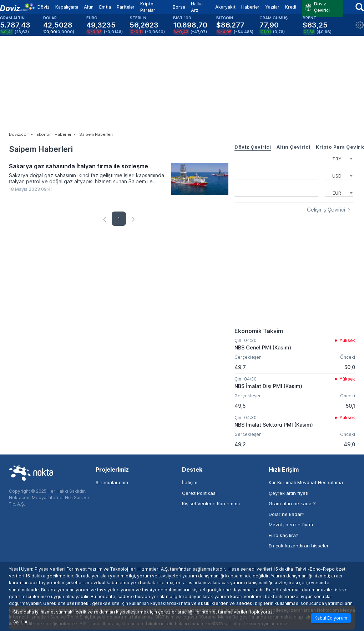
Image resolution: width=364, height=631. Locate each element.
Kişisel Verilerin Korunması (211, 503)
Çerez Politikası (199, 493)
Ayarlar (21, 622)
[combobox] (339, 158)
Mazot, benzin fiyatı (291, 525)
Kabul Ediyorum (331, 618)
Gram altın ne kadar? (292, 503)
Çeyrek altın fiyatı (289, 493)
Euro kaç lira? (284, 535)
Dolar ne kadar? (287, 514)
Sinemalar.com (112, 482)
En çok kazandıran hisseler (299, 546)
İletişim (190, 482)
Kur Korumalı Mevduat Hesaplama (306, 482)
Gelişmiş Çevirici (326, 210)
